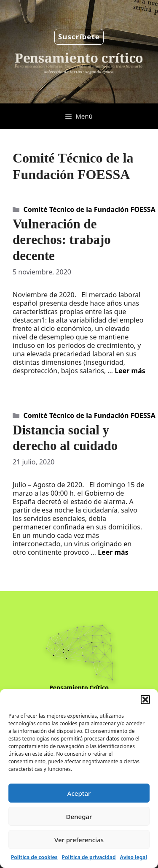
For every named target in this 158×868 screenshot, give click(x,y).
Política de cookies (34, 857)
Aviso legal (134, 857)
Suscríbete (79, 37)
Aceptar (79, 793)
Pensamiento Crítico (79, 688)
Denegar (79, 816)
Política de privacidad (89, 857)
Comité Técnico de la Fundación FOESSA (90, 209)
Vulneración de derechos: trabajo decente (62, 240)
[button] (145, 700)
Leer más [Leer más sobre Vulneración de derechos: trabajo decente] (130, 371)
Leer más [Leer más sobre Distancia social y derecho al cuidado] (113, 552)
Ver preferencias (79, 840)
